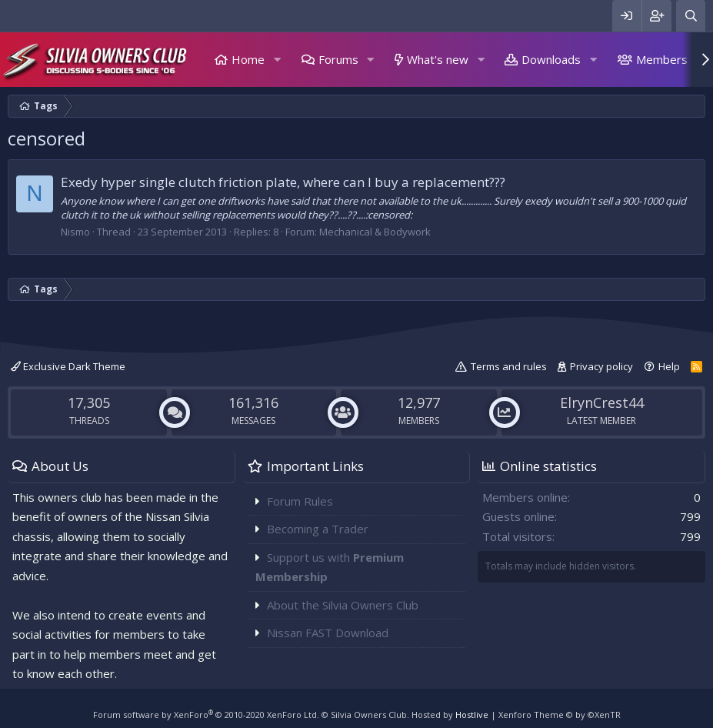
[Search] (691, 16)
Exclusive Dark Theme (68, 366)
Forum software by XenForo (206, 715)
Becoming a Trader (318, 529)
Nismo (75, 232)
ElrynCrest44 (602, 402)
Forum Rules (300, 501)
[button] (277, 60)
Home (248, 59)
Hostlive (472, 715)
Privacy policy (601, 366)
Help (669, 366)
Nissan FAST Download (328, 633)
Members (662, 59)
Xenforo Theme (560, 715)
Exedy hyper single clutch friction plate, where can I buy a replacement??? (283, 182)
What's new (438, 59)
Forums (338, 59)
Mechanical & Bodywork (375, 232)
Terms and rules (509, 366)
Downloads (551, 59)
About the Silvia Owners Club (343, 605)
